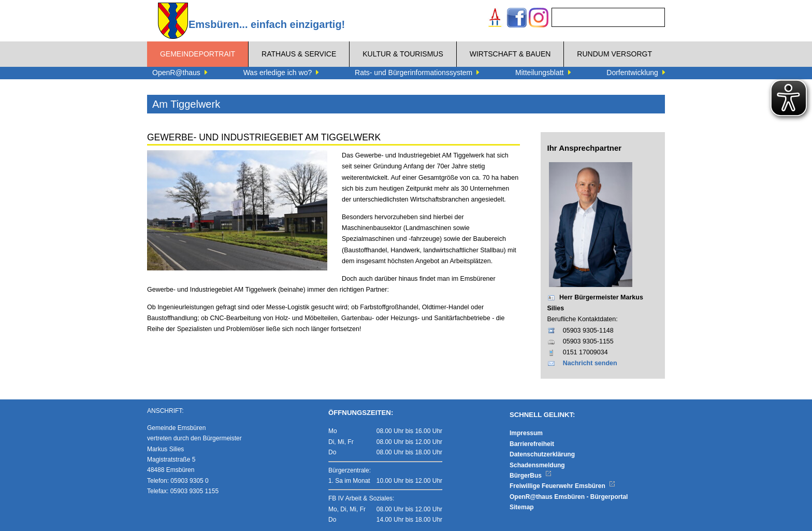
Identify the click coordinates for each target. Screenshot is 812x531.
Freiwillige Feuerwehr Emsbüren (562, 486)
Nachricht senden (590, 363)
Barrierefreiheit (532, 444)
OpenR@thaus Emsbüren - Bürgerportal (569, 497)
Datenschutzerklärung (542, 454)
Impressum (526, 433)
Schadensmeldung (537, 465)
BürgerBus (531, 476)
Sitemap (522, 507)
